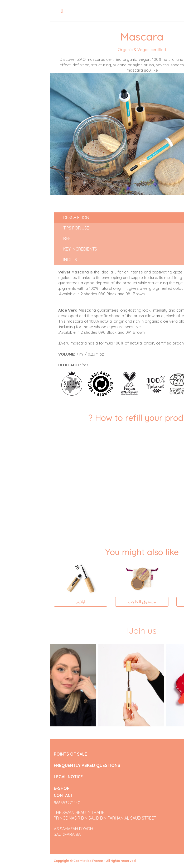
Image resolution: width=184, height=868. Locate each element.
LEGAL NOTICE (18, 777)
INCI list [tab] (21, 260)
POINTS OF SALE (21, 754)
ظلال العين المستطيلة (153, 602)
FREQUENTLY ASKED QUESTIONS (37, 765)
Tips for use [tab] (26, 228)
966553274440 (17, 803)
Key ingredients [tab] (30, 249)
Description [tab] (26, 217)
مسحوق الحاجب (92, 602)
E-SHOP (12, 788)
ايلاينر (31, 602)
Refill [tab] (20, 238)
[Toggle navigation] (12, 11)
